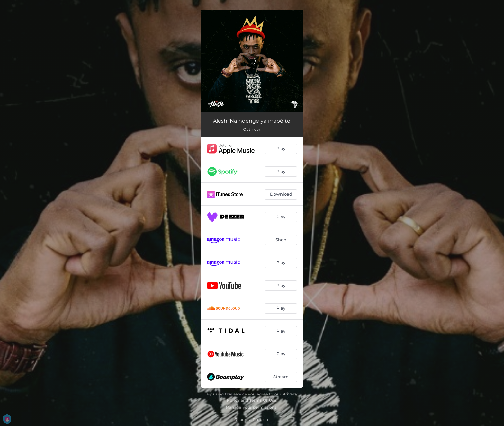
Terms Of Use (263, 400)
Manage (234, 407)
